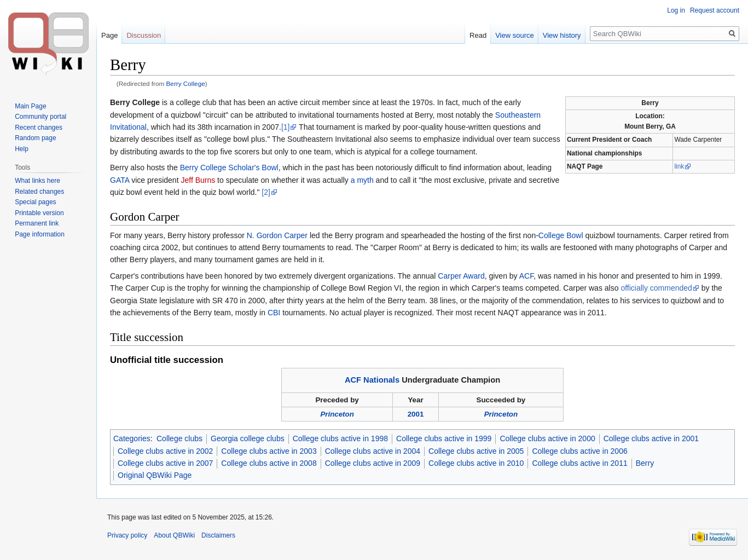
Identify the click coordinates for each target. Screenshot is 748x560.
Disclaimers (218, 535)
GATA (120, 180)
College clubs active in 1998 (340, 438)
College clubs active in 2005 (476, 451)
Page (109, 35)
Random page (35, 138)
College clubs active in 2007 (165, 463)
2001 (416, 414)
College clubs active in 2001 (651, 438)
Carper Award (461, 276)
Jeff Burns (198, 180)
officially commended (656, 288)
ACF (526, 276)
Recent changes (39, 128)
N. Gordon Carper (277, 235)
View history (562, 35)
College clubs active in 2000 (547, 438)
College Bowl (561, 235)
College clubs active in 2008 (269, 463)
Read (478, 35)
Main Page (30, 106)
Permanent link (37, 223)
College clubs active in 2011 (579, 463)
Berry (645, 463)
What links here (37, 181)
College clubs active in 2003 (269, 451)
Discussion (144, 35)
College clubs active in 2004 (373, 451)
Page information (40, 234)
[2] (266, 192)
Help (22, 149)
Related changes (39, 192)
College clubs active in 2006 (579, 451)
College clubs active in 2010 (476, 463)
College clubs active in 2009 (373, 463)
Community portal (40, 117)
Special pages (35, 202)
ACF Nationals (372, 380)
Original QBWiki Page (155, 475)
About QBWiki (174, 535)
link (679, 166)
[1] (286, 127)
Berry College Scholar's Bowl (229, 168)
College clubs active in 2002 (165, 451)
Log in (676, 10)
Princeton (337, 414)
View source (515, 35)
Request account (715, 10)
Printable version (39, 213)
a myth (362, 180)
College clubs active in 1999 (444, 438)
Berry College (186, 83)
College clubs (179, 438)
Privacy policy (127, 535)
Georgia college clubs (248, 438)
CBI (274, 313)
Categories (132, 438)
